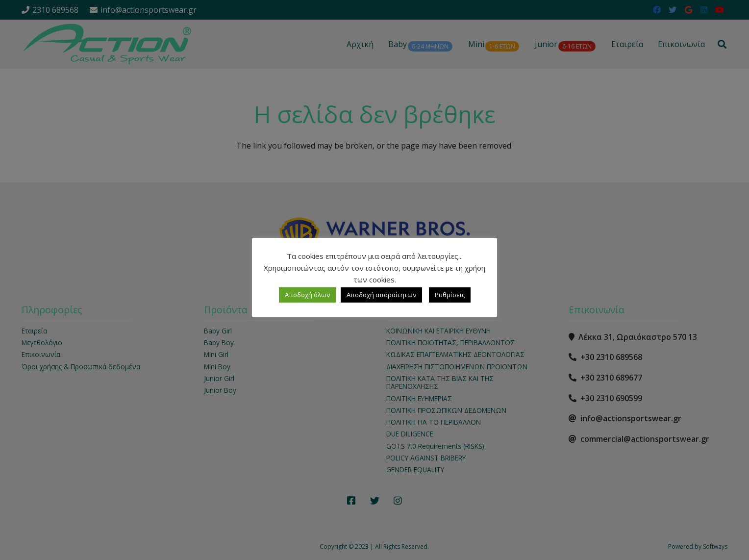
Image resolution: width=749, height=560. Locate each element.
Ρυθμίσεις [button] (450, 295)
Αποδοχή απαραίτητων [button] (381, 295)
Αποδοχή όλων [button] (307, 295)
